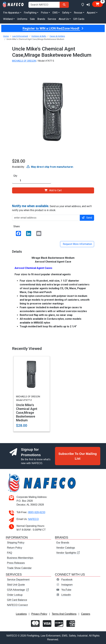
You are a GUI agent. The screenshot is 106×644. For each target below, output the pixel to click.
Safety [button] (66, 13)
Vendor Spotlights (68, 553)
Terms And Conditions (64, 614)
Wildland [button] (8, 19)
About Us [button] (64, 19)
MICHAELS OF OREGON (24, 61)
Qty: (15, 176)
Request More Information (77, 244)
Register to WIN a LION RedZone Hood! (53, 28)
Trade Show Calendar (19, 568)
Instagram (67, 585)
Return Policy (15, 548)
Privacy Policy (39, 614)
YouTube (66, 590)
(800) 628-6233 (36, 512)
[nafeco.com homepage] (13, 4)
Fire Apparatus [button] (11, 13)
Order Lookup (15, 595)
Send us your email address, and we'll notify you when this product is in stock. (52, 208)
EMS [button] (55, 13)
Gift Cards (79, 19)
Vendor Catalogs (66, 548)
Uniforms (22, 19)
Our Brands (63, 543)
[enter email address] (46, 218)
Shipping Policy (16, 543)
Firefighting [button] (30, 13)
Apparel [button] (91, 13)
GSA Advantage (18, 590)
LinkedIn (66, 595)
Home (6, 36)
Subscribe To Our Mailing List (78, 456)
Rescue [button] (78, 13)
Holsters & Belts (39, 36)
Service (52, 19)
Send (87, 218)
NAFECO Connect (17, 605)
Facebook (67, 580)
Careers (86, 614)
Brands (41, 19)
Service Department (18, 580)
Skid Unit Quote (16, 585)
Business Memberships (20, 558)
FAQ (10, 553)
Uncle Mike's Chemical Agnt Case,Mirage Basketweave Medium (27, 413)
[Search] (64, 5)
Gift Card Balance (17, 600)
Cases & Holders (57, 36)
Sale (32, 19)
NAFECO (33, 519)
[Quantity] (32, 181)
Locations (21, 614)
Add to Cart (53, 190)
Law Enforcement (20, 36)
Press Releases (16, 563)
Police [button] (44, 13)
